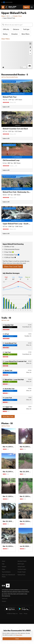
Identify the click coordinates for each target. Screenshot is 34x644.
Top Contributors (6, 572)
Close (17, 639)
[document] (17, 636)
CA (8, 16)
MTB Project (21, 564)
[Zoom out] (30, 53)
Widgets (4, 567)
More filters (25, 34)
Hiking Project (21, 567)
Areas (3, 16)
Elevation (15, 34)
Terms (21, 613)
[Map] (17, 55)
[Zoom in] (30, 51)
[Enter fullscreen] (30, 44)
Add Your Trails (5, 320)
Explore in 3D (6, 107)
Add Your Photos (6, 426)
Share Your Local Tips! (13, 266)
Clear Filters (5, 39)
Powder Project (22, 572)
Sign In (26, 7)
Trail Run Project (22, 569)
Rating (5, 34)
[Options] (30, 66)
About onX (5, 598)
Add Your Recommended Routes (10, 77)
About (3, 561)
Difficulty (6, 29)
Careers (4, 601)
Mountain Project (22, 561)
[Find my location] (30, 47)
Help (3, 564)
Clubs (3, 569)
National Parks (21, 575)
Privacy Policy (19, 635)
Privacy (26, 613)
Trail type (26, 29)
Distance (16, 29)
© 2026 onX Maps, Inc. (12, 613)
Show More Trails (8, 416)
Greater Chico (17, 16)
